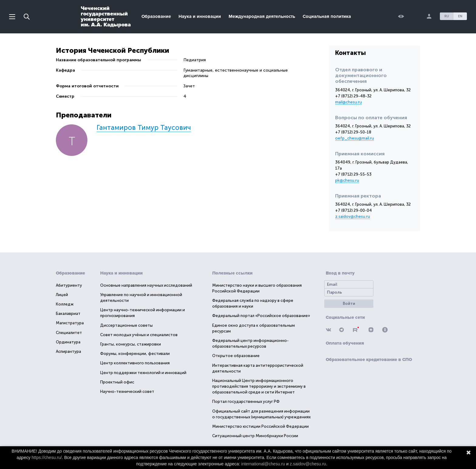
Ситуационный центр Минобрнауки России (255, 436)
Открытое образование (236, 356)
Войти (349, 304)
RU (447, 16)
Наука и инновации (200, 16)
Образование (156, 16)
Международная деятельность (262, 16)
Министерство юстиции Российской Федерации (260, 426)
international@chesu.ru (263, 464)
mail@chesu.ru (348, 102)
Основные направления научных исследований (146, 285)
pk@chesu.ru (347, 180)
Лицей (62, 295)
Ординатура (68, 342)
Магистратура (70, 323)
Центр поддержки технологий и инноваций (143, 373)
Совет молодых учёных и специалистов (139, 335)
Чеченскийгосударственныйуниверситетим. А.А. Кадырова (106, 16)
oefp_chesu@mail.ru (355, 138)
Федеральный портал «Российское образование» (261, 316)
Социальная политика (327, 16)
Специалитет (69, 333)
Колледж (65, 304)
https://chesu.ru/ (47, 457)
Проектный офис (117, 382)
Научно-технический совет (127, 391)
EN (460, 16)
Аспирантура (68, 351)
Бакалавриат (68, 314)
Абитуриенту (69, 285)
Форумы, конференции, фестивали (135, 354)
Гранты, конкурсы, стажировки (131, 344)
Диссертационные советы (126, 325)
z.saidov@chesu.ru (353, 216)
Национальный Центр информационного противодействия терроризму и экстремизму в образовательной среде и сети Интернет (259, 386)
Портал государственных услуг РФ (246, 402)
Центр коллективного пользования (135, 363)
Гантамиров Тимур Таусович (144, 128)
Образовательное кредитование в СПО (369, 359)
